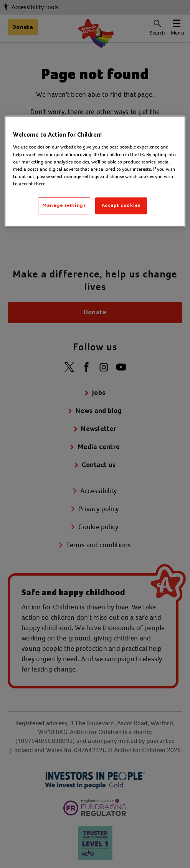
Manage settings (64, 205)
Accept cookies (121, 205)
